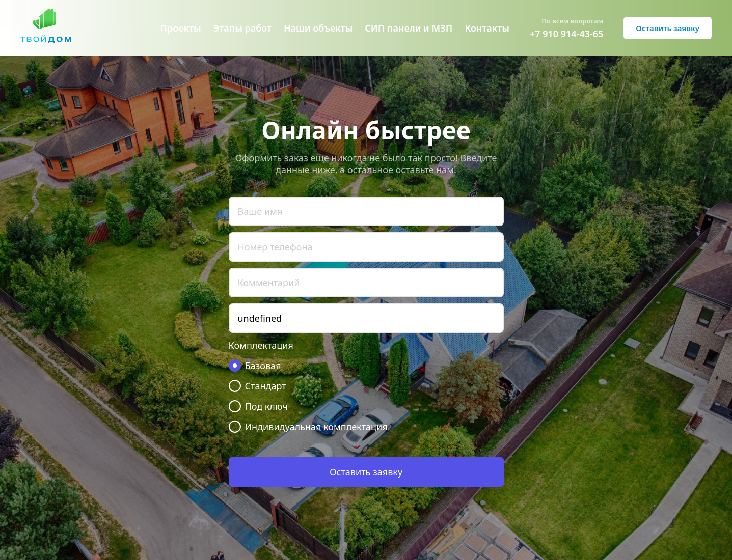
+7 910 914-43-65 (566, 34)
